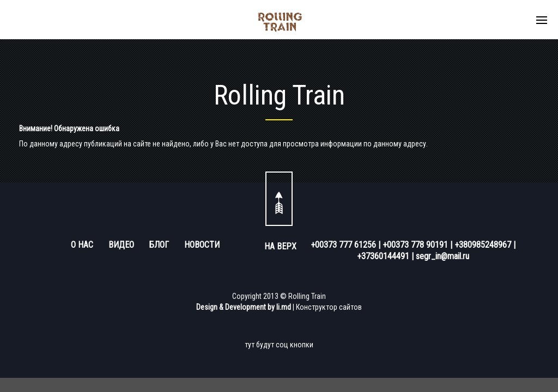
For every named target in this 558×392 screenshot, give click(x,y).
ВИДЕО (121, 245)
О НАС (82, 245)
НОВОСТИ (202, 245)
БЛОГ (159, 245)
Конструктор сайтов (329, 307)
